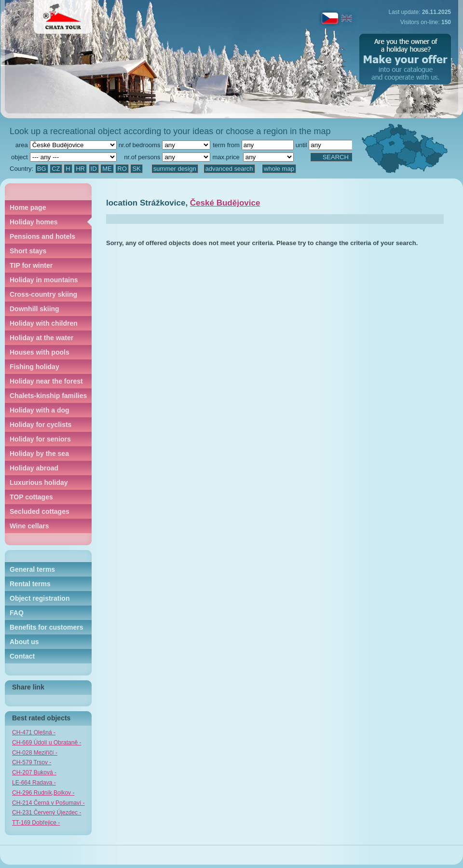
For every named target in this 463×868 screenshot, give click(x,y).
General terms (32, 569)
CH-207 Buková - (34, 772)
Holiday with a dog (40, 410)
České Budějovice (225, 203)
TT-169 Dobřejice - (36, 823)
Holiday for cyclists (41, 425)
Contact (22, 656)
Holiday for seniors (40, 439)
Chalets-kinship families (48, 396)
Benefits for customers (46, 627)
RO (122, 169)
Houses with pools (40, 352)
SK (136, 169)
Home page (28, 207)
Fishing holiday (34, 367)
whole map (279, 169)
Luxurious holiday (39, 482)
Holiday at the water (41, 338)
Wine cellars (29, 526)
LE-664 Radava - (34, 783)
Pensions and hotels (42, 236)
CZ (56, 169)
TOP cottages (31, 497)
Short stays (28, 251)
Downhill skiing (34, 309)
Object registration (40, 598)
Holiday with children (44, 323)
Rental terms (30, 584)
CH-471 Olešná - (34, 732)
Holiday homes (34, 222)
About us (24, 642)
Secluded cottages (40, 511)
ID (94, 169)
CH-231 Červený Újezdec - (47, 813)
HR (80, 169)
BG (42, 169)
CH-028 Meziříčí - (35, 753)
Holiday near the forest (46, 381)
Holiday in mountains (44, 280)
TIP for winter (31, 265)
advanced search (229, 169)
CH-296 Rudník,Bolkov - (43, 793)
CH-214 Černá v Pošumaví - (48, 803)
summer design (175, 169)
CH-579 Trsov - (32, 762)
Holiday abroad (34, 468)
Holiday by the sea (39, 454)
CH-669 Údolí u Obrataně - (47, 743)
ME (107, 169)
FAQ (17, 613)
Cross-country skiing (43, 294)
